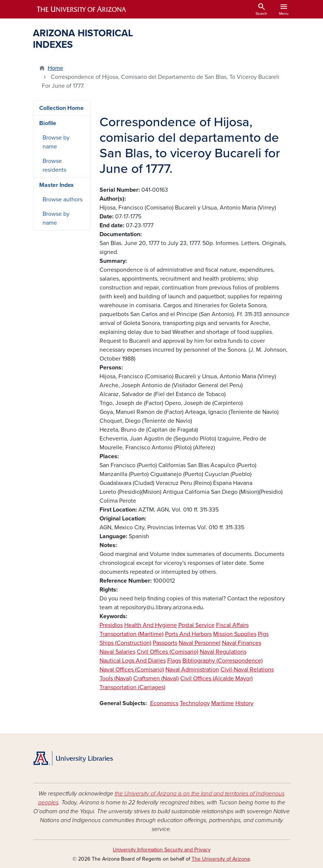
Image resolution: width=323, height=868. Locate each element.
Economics (164, 703)
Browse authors (63, 200)
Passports (165, 643)
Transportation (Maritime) (132, 634)
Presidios (111, 625)
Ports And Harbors (188, 634)
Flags (174, 661)
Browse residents (54, 165)
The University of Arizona (221, 859)
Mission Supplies (235, 634)
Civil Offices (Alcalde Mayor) (216, 678)
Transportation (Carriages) (132, 687)
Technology (195, 703)
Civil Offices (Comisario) (168, 652)
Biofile (48, 123)
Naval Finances (242, 643)
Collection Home (61, 108)
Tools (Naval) (116, 678)
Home (55, 68)
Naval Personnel (200, 643)
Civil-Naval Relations (247, 670)
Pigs (263, 634)
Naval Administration (192, 670)
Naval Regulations (223, 652)
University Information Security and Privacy (162, 850)
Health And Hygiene (151, 625)
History (244, 703)
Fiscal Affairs (232, 625)
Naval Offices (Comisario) (132, 670)
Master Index (56, 185)
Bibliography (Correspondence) (223, 661)
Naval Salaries (117, 652)
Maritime (223, 703)
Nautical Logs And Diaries (133, 661)
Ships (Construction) (125, 643)
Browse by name (56, 142)
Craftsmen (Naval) (156, 678)
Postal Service (196, 625)
